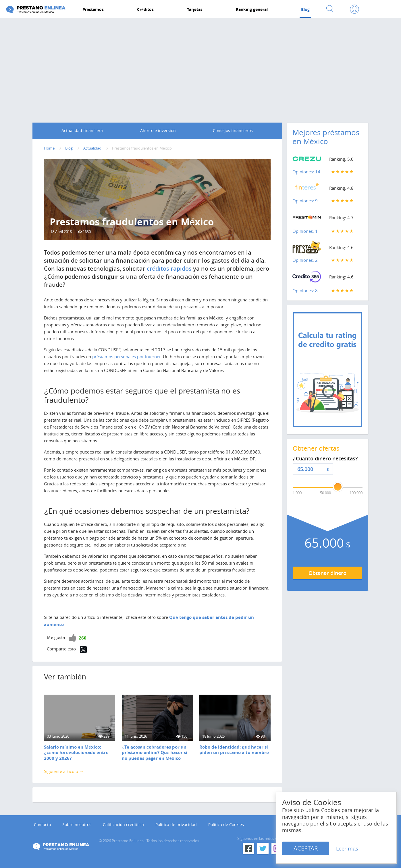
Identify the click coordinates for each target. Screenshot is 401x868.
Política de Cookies (226, 825)
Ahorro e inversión (158, 130)
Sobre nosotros (77, 825)
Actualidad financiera (82, 130)
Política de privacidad (176, 825)
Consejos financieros (233, 130)
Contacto (42, 825)
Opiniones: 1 (305, 231)
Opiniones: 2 (305, 260)
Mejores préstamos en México (326, 137)
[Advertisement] (200, 65)
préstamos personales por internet (126, 356)
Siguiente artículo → (64, 771)
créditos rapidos (169, 269)
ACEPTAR (306, 848)
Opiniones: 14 (306, 172)
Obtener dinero (327, 573)
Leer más (347, 848)
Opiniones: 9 (305, 201)
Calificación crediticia (123, 825)
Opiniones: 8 (305, 290)
